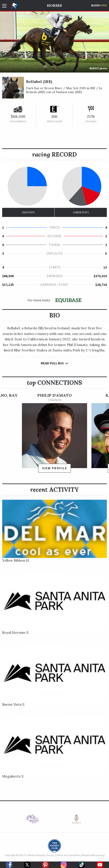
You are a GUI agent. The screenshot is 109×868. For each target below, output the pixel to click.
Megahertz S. (13, 776)
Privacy (51, 855)
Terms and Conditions (68, 855)
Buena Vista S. (14, 704)
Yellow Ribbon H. (16, 560)
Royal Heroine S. (16, 632)
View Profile (55, 468)
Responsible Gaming (93, 855)
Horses (54, 5)
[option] (54, 435)
